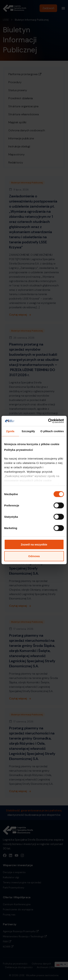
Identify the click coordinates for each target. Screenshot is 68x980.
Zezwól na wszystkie (34, 544)
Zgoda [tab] (10, 431)
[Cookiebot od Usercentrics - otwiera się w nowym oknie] (48, 421)
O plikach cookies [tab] (52, 431)
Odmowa (34, 556)
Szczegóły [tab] (28, 431)
